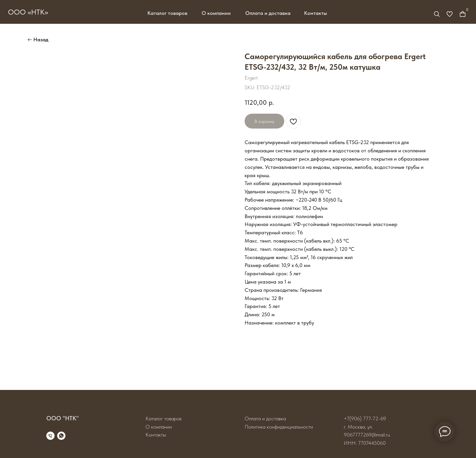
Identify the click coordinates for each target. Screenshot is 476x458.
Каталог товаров (167, 13)
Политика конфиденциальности (279, 427)
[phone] (50, 436)
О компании (216, 13)
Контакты (316, 13)
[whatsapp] (61, 436)
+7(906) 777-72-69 (365, 419)
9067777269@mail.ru (367, 435)
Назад (41, 39)
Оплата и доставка (268, 13)
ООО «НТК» (28, 12)
